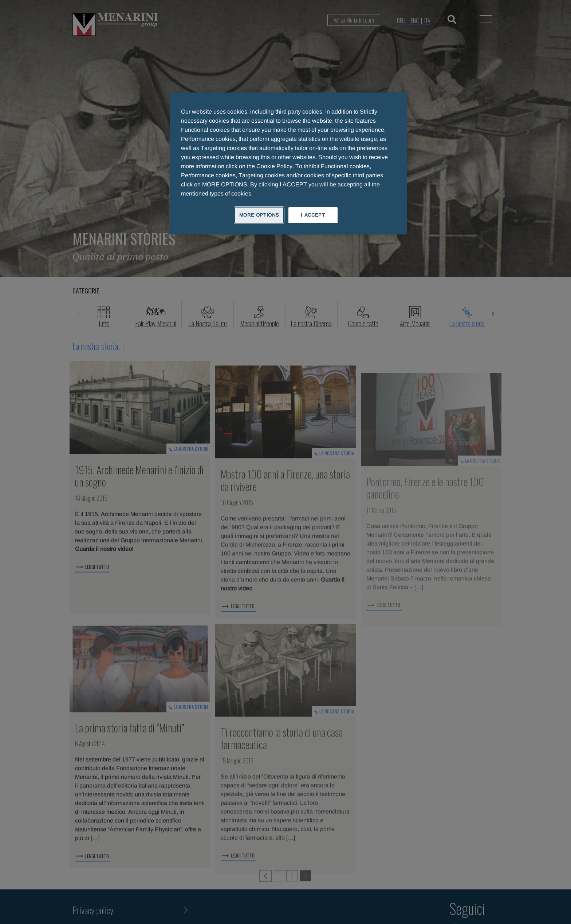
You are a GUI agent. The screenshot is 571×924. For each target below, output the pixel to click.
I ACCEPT (313, 215)
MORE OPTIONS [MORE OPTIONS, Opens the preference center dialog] (259, 215)
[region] (288, 163)
